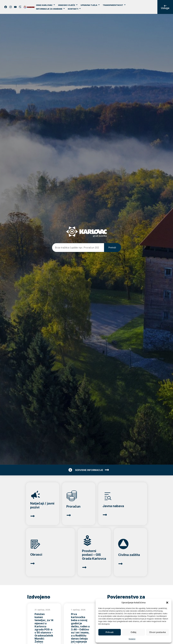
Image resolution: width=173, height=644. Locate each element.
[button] (167, 603)
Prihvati (110, 632)
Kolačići (132, 639)
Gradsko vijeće (68, 5)
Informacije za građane (51, 9)
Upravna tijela (90, 5)
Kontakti (74, 9)
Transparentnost (114, 5)
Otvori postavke (157, 632)
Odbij (133, 632)
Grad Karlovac (46, 5)
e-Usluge (165, 7)
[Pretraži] (113, 248)
